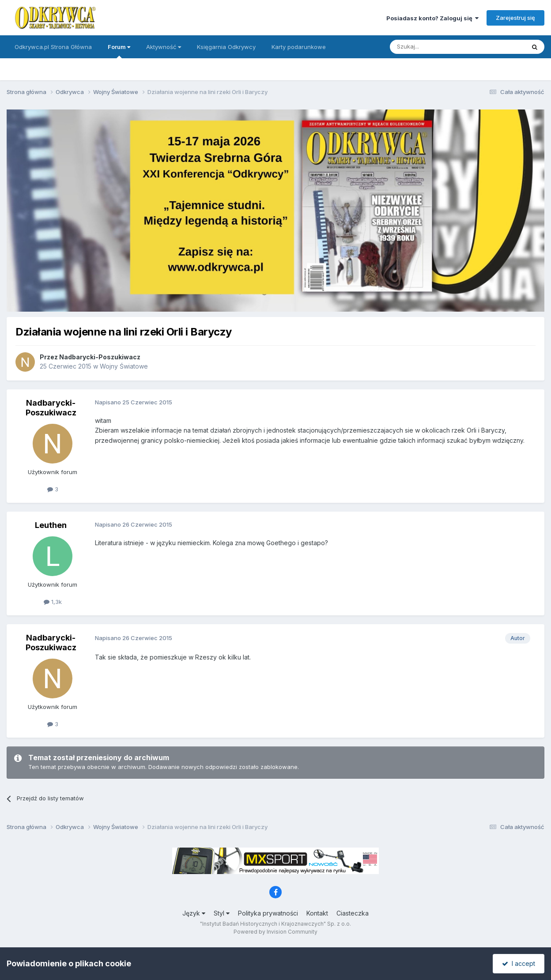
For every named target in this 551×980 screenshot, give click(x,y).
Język (194, 913)
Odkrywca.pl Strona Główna (53, 47)
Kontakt (317, 913)
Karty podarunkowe (299, 47)
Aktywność (164, 47)
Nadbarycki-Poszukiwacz (100, 357)
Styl (222, 913)
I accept (519, 963)
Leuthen (51, 525)
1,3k (53, 602)
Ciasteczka (353, 913)
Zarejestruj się (515, 18)
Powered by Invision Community (275, 932)
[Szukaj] (436, 47)
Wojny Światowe (124, 366)
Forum (119, 51)
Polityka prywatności (268, 913)
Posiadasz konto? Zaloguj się (432, 18)
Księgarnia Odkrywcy (226, 47)
